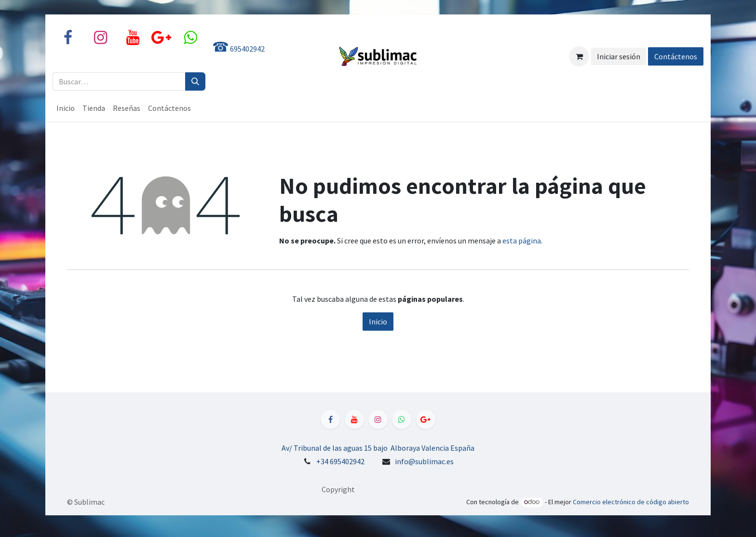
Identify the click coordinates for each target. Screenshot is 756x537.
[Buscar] (195, 81)
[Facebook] (68, 38)
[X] (190, 38)
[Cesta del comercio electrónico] (579, 56)
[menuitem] (66, 108)
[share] (161, 38)
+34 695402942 (340, 461)
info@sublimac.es (424, 461)
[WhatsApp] (402, 419)
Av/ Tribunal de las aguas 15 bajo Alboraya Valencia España (378, 448)
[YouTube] (133, 38)
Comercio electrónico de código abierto (631, 502)
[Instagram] (100, 38)
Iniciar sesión (619, 56)
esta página (522, 241)
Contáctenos (676, 56)
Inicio (378, 322)
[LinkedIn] (426, 419)
